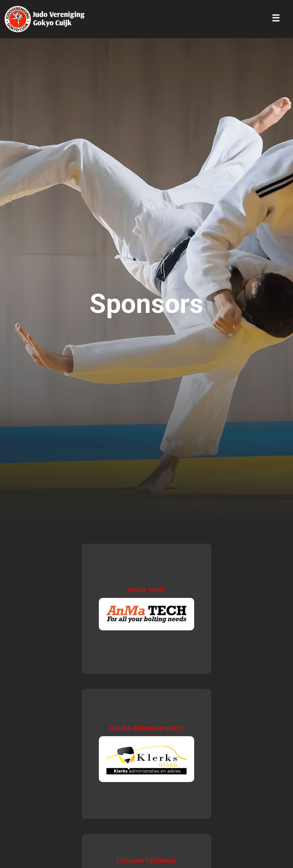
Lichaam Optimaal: (147, 860)
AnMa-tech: (146, 590)
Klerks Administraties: (146, 728)
